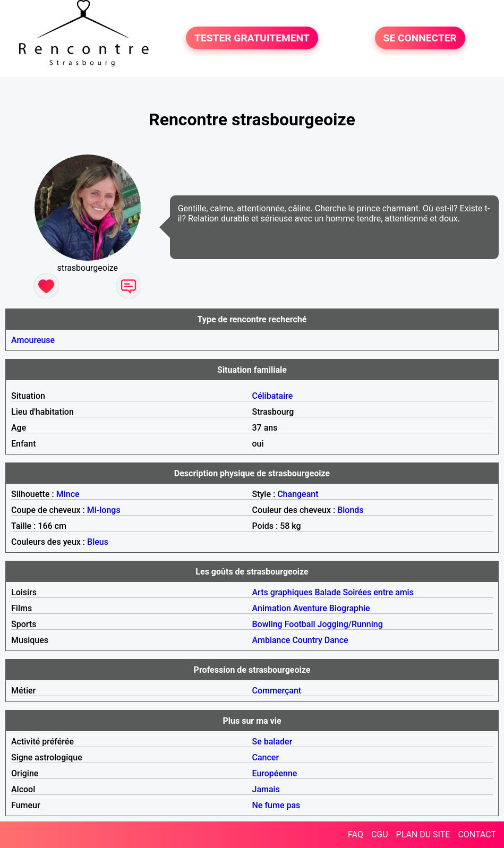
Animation (272, 608)
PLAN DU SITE (423, 834)
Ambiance (271, 640)
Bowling (267, 624)
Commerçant (277, 691)
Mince (68, 494)
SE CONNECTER (420, 38)
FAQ (356, 834)
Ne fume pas (276, 805)
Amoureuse (33, 340)
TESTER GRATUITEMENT (252, 38)
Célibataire (273, 396)
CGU (380, 834)
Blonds (350, 510)
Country (307, 640)
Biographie (350, 608)
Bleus (98, 542)
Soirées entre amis (378, 592)
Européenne (275, 773)
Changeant (298, 494)
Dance (336, 640)
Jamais (266, 789)
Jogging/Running (350, 624)
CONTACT (477, 834)
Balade (327, 592)
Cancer (266, 757)
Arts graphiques (283, 592)
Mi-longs (104, 510)
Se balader (272, 742)
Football (300, 624)
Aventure (310, 608)
